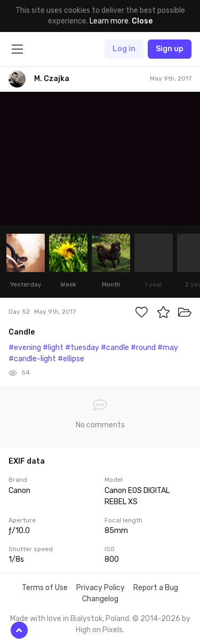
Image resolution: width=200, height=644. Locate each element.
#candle (115, 348)
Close (142, 21)
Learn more (109, 21)
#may (168, 348)
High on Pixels (99, 630)
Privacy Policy (101, 588)
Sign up (170, 49)
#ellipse (71, 359)
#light (53, 348)
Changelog (100, 599)
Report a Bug (156, 588)
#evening (25, 348)
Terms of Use (45, 588)
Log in (124, 49)
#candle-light (32, 359)
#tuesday (82, 348)
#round (143, 348)
